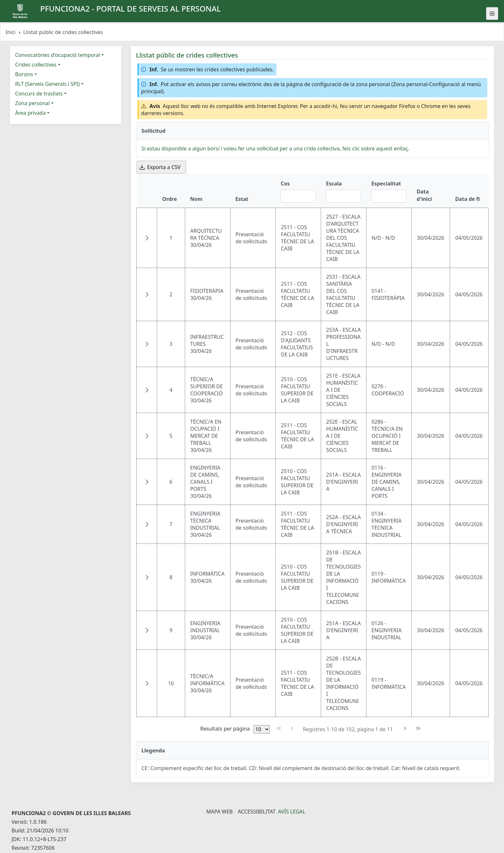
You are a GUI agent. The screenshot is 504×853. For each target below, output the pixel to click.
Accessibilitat (257, 812)
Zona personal (32, 103)
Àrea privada (30, 113)
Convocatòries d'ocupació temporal (58, 55)
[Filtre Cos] (298, 196)
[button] (147, 238)
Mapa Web (220, 812)
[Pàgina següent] (405, 728)
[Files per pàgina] (262, 729)
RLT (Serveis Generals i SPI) (47, 84)
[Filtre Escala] (343, 196)
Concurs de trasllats (39, 94)
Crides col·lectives (36, 65)
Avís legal (292, 812)
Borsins (24, 74)
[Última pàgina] (418, 728)
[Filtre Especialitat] (389, 196)
